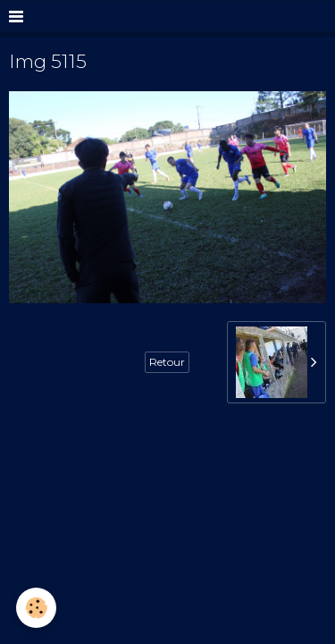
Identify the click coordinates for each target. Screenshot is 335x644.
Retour (167, 362)
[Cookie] (36, 608)
